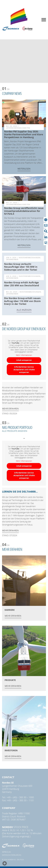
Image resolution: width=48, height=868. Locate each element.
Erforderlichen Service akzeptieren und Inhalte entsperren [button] (24, 370)
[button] (5, 863)
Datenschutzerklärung (12, 855)
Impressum (6, 852)
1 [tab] (23, 438)
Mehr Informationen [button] (24, 355)
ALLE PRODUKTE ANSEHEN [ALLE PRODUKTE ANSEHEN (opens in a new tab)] (15, 431)
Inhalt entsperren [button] (24, 360)
